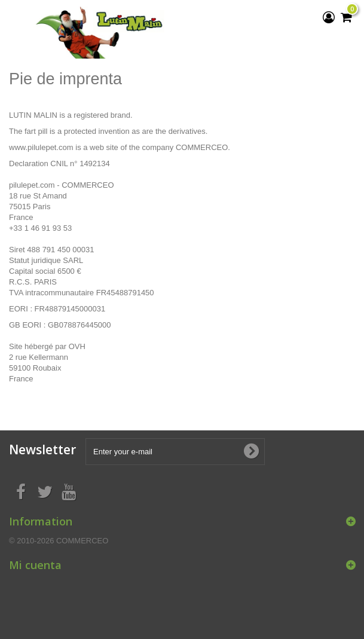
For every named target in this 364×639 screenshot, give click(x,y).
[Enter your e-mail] (175, 452)
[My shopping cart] (346, 17)
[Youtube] (69, 491)
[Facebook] (21, 491)
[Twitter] (45, 491)
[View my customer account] (329, 17)
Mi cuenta (35, 565)
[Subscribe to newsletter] (251, 451)
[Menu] (15, 14)
